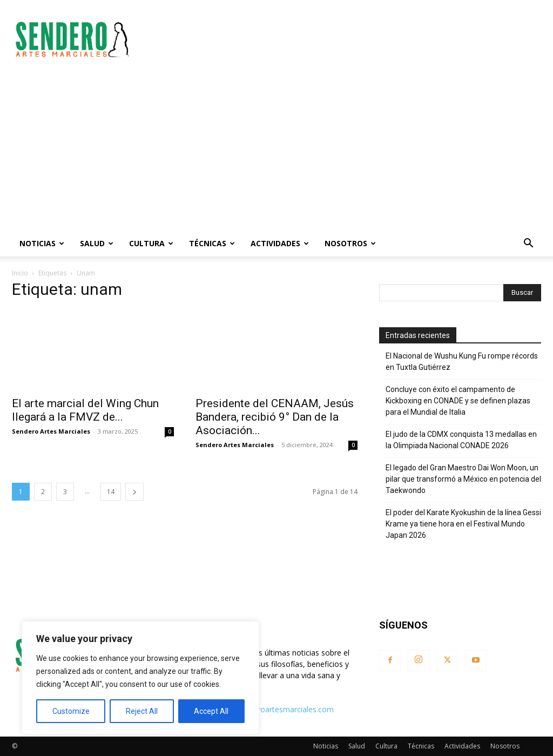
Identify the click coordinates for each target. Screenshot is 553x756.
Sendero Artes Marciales (51, 431)
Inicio (20, 273)
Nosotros (350, 243)
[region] (140, 678)
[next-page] (134, 492)
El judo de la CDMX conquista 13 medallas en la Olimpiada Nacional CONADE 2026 (461, 440)
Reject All (142, 711)
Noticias (42, 243)
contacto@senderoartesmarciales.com (266, 709)
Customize (71, 711)
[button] (528, 244)
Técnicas (212, 243)
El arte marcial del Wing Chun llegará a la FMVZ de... (85, 410)
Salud (97, 243)
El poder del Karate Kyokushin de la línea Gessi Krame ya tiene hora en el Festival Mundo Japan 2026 (463, 524)
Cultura (151, 243)
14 (111, 492)
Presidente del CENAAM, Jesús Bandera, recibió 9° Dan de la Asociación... (275, 417)
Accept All (211, 711)
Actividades (280, 243)
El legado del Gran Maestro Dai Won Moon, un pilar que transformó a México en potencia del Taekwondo (463, 479)
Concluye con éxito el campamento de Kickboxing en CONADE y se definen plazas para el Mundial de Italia (458, 401)
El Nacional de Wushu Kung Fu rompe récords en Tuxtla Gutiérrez (462, 362)
